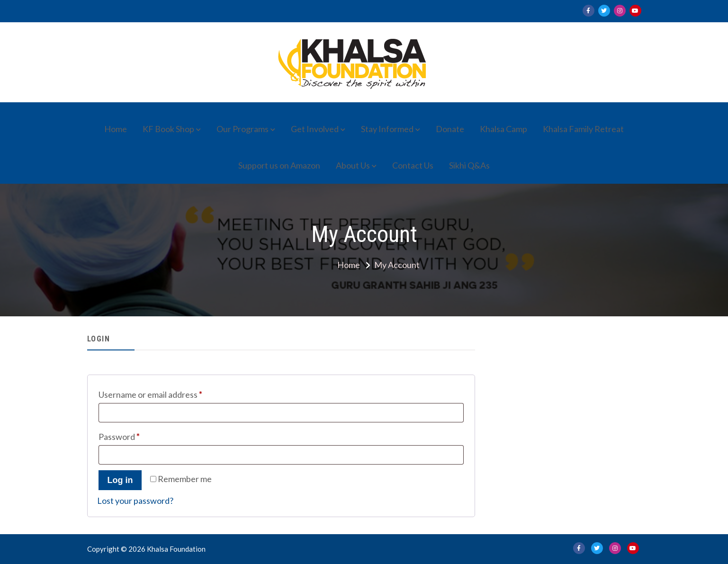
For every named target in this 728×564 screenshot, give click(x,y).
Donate (450, 129)
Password (136, 435)
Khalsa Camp (503, 129)
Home (116, 129)
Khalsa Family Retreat (583, 129)
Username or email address (167, 393)
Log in (120, 480)
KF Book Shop (168, 129)
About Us (353, 165)
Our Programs (243, 129)
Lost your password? (135, 501)
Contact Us (413, 165)
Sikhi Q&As (469, 165)
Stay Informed (387, 129)
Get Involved (315, 129)
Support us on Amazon (279, 165)
